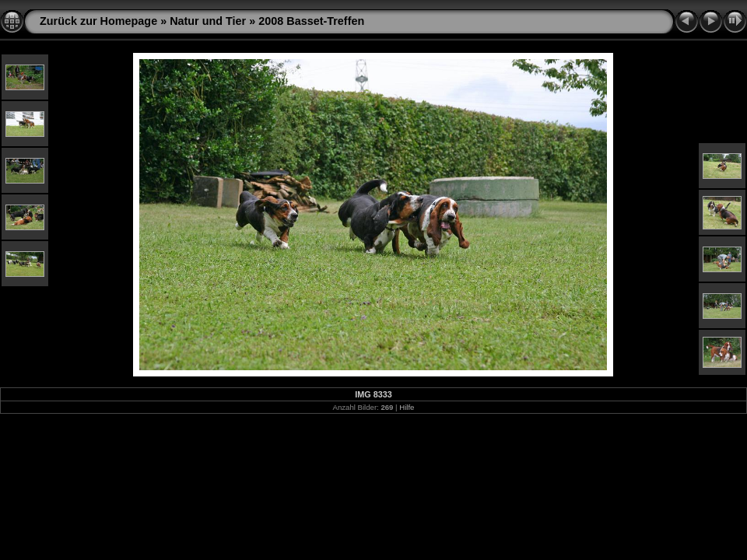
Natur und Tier (208, 21)
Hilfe (407, 407)
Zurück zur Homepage (98, 21)
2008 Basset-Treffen (311, 21)
